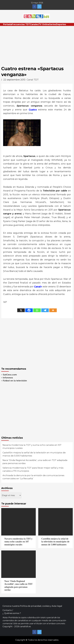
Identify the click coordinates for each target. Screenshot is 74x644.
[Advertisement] (37, 45)
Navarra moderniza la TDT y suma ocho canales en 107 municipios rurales (32, 447)
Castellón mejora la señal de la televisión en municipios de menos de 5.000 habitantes (34, 454)
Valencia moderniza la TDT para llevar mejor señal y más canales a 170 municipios (33, 469)
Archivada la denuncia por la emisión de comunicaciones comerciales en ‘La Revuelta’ (33, 477)
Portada (7, 24)
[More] (53, 310)
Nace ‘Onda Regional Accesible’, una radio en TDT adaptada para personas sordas (35, 462)
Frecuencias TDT (21, 24)
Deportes (61, 24)
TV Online (44, 24)
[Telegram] (45, 310)
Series (53, 24)
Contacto (7, 610)
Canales (34, 24)
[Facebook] (29, 310)
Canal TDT (33, 80)
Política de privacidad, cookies (35, 606)
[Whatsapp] (37, 310)
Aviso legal (57, 606)
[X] (21, 310)
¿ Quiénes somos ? (12, 613)
